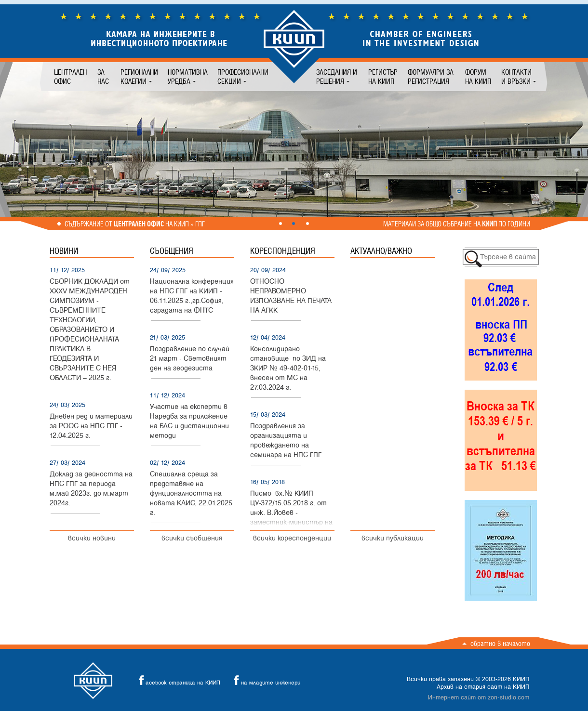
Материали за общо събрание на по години (457, 224)
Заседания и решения (337, 77)
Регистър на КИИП (383, 77)
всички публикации (393, 538)
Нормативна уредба (188, 77)
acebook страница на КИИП (177, 680)
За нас (103, 77)
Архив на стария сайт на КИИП (483, 687)
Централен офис (70, 77)
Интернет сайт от (479, 698)
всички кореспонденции (292, 538)
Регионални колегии (139, 77)
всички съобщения (192, 538)
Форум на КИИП (478, 77)
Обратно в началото (500, 643)
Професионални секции (243, 77)
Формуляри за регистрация (431, 77)
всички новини (92, 538)
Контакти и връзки (516, 77)
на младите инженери (265, 680)
